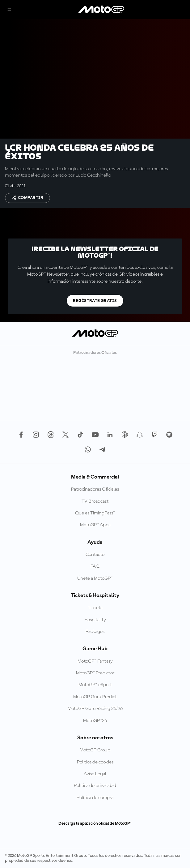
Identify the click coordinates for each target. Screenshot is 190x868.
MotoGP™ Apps (95, 525)
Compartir (27, 198)
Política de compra (95, 798)
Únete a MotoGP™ (95, 578)
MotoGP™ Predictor (95, 673)
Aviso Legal (95, 774)
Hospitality (95, 620)
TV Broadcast (95, 501)
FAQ (95, 566)
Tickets (95, 608)
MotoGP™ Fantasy (95, 661)
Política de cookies (95, 762)
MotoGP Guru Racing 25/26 (95, 709)
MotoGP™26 (95, 721)
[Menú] (9, 10)
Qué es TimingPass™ (95, 513)
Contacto (95, 555)
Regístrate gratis (95, 301)
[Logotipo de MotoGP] (101, 10)
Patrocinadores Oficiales (95, 489)
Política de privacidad (95, 786)
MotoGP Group (95, 750)
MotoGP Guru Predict (95, 697)
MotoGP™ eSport (95, 685)
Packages (95, 632)
